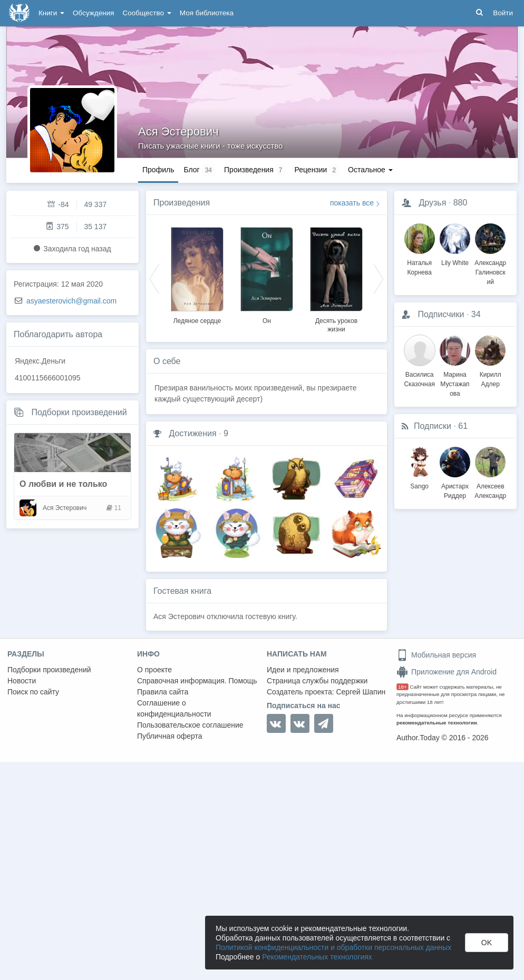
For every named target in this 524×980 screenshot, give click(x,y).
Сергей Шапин (361, 692)
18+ (402, 687)
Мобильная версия (436, 655)
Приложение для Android (447, 672)
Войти (503, 13)
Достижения (192, 433)
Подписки (433, 426)
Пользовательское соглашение (190, 725)
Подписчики (441, 314)
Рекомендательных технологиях (317, 957)
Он (267, 321)
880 (460, 203)
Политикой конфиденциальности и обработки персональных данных (333, 947)
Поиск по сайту (33, 692)
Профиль (158, 170)
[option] (197, 274)
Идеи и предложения (303, 670)
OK (487, 943)
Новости (22, 681)
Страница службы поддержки (317, 681)
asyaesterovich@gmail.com (71, 301)
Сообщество (147, 13)
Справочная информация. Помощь (197, 681)
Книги (51, 13)
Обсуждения (93, 13)
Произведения (182, 203)
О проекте (154, 670)
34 (476, 314)
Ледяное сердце (197, 321)
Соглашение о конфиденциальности (174, 708)
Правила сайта (163, 692)
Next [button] (379, 278)
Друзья (432, 203)
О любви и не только (63, 484)
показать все (352, 203)
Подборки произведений (79, 412)
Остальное (370, 170)
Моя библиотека (207, 13)
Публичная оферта (170, 736)
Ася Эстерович (178, 131)
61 (463, 426)
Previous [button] (154, 278)
